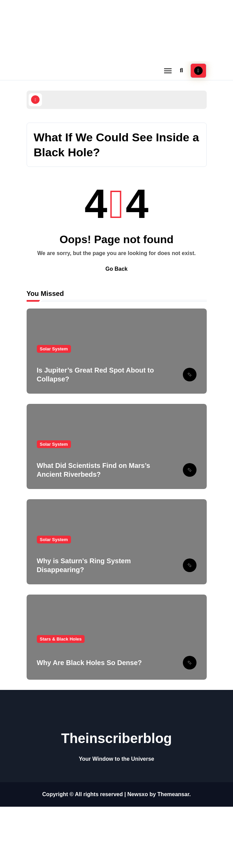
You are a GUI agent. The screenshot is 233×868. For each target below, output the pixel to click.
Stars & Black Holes (61, 639)
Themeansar (173, 794)
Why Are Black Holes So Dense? (89, 663)
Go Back (116, 269)
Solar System (54, 349)
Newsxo (137, 794)
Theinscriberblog (116, 738)
